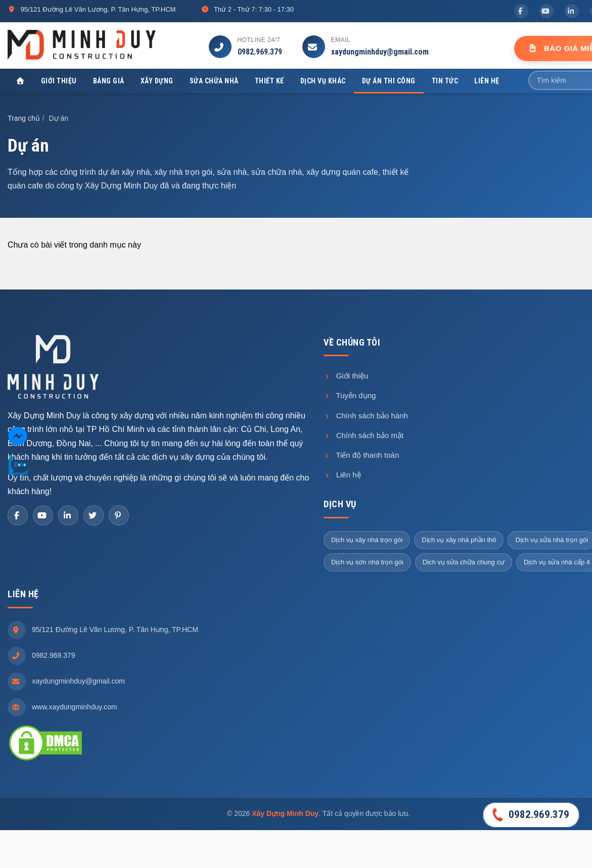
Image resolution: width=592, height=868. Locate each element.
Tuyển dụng (350, 395)
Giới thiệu (59, 81)
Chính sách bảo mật (363, 435)
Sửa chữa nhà (214, 81)
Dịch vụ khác (323, 81)
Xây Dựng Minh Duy (285, 813)
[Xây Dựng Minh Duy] (20, 81)
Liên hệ (487, 81)
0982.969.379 (260, 52)
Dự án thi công (389, 81)
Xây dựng (157, 81)
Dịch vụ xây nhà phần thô (459, 540)
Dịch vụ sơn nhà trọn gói (367, 562)
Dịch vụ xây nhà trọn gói (367, 540)
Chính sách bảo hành (366, 416)
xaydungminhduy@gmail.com (380, 52)
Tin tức (445, 81)
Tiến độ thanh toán (361, 455)
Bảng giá (109, 81)
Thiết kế (269, 81)
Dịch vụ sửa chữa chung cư (464, 562)
